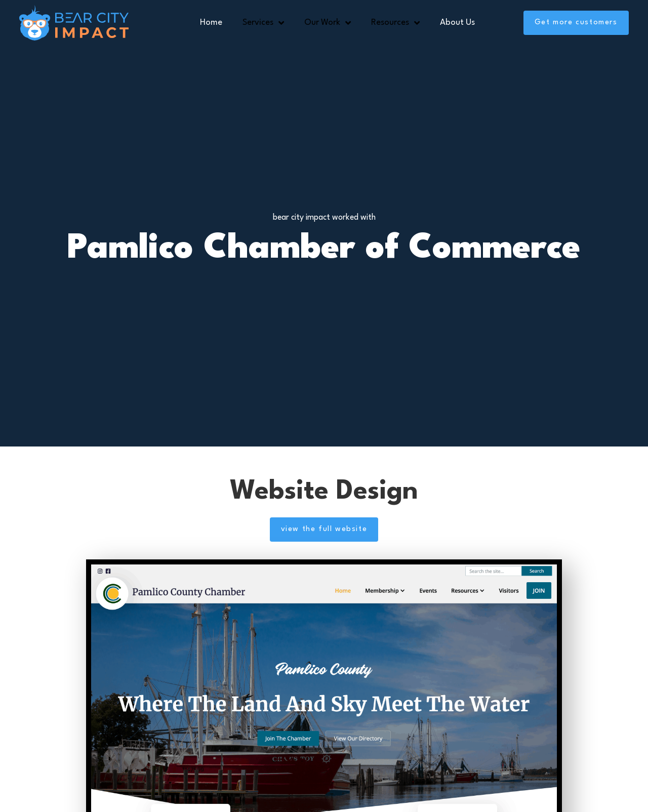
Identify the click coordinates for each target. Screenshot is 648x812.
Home (211, 23)
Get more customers (576, 23)
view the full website (324, 529)
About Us (457, 23)
